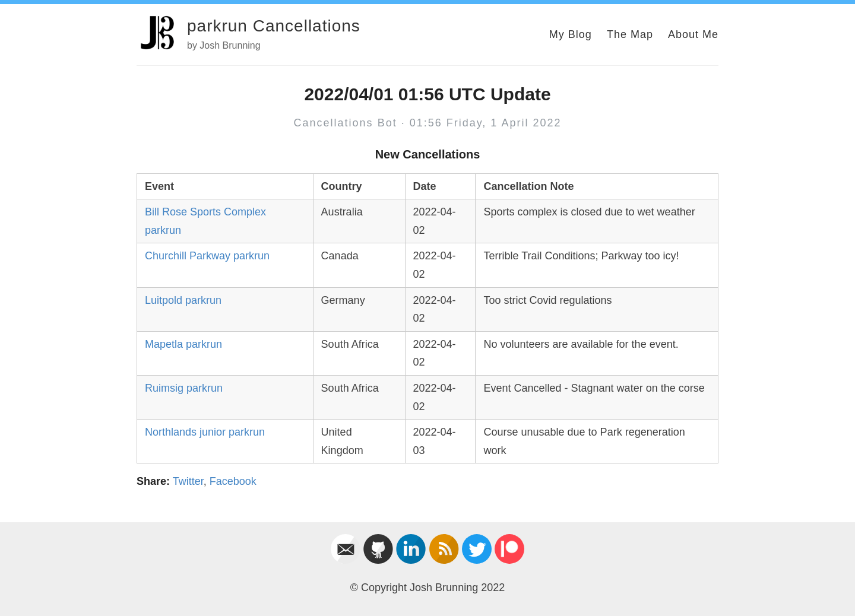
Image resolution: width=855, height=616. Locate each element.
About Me (693, 34)
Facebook (233, 481)
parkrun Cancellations (274, 26)
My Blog (571, 34)
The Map (630, 34)
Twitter (188, 481)
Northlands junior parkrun (205, 432)
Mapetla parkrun (183, 344)
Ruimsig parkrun (184, 388)
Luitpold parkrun (183, 300)
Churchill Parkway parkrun (207, 256)
